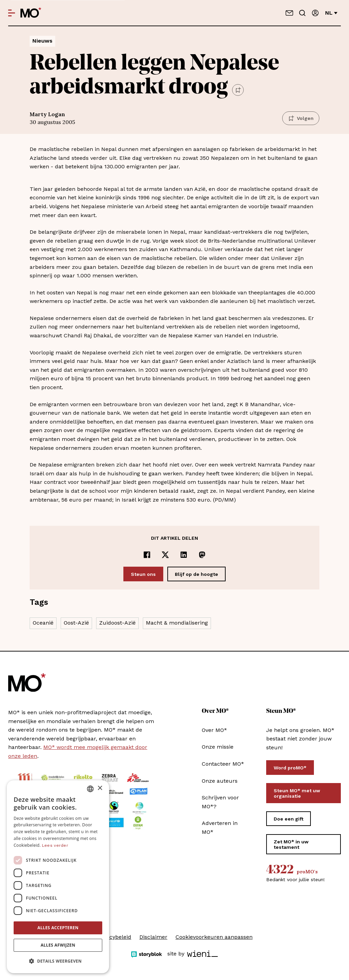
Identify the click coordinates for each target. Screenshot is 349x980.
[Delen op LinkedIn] (184, 555)
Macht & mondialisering (177, 623)
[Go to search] (302, 13)
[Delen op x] (165, 555)
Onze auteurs (220, 781)
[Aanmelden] (315, 13)
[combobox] (90, 789)
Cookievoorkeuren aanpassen (214, 937)
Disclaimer (153, 937)
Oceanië (43, 623)
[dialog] (58, 877)
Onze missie (218, 747)
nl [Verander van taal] (331, 13)
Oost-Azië (76, 623)
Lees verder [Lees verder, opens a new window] (55, 845)
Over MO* (214, 730)
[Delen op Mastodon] (202, 555)
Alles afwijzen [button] (58, 945)
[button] (58, 961)
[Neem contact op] (289, 13)
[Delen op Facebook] (147, 555)
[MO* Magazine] (31, 13)
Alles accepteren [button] (58, 928)
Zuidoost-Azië (117, 623)
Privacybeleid (114, 937)
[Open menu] (12, 13)
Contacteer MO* (223, 764)
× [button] (100, 788)
